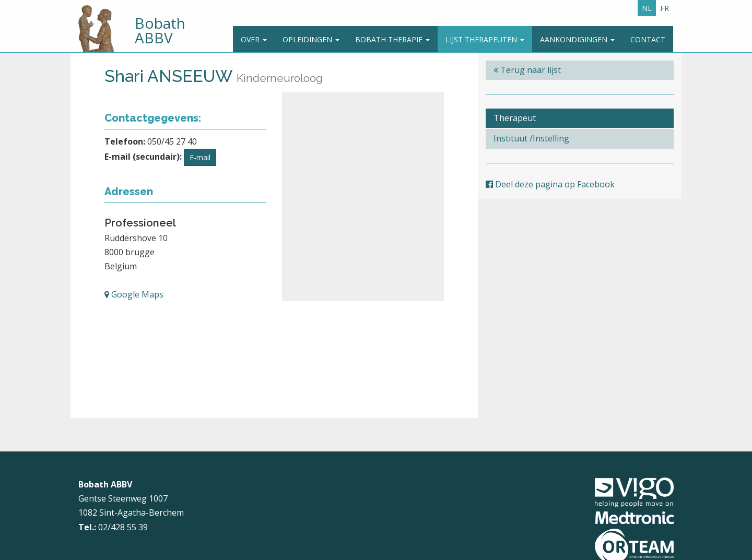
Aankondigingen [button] (577, 39)
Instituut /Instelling (531, 138)
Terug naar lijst (527, 70)
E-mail (200, 157)
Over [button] (254, 39)
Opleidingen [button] (311, 39)
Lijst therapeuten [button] (485, 39)
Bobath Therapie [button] (392, 39)
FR (665, 8)
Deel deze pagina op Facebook (550, 184)
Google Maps (134, 294)
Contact (648, 39)
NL (647, 8)
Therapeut (515, 118)
